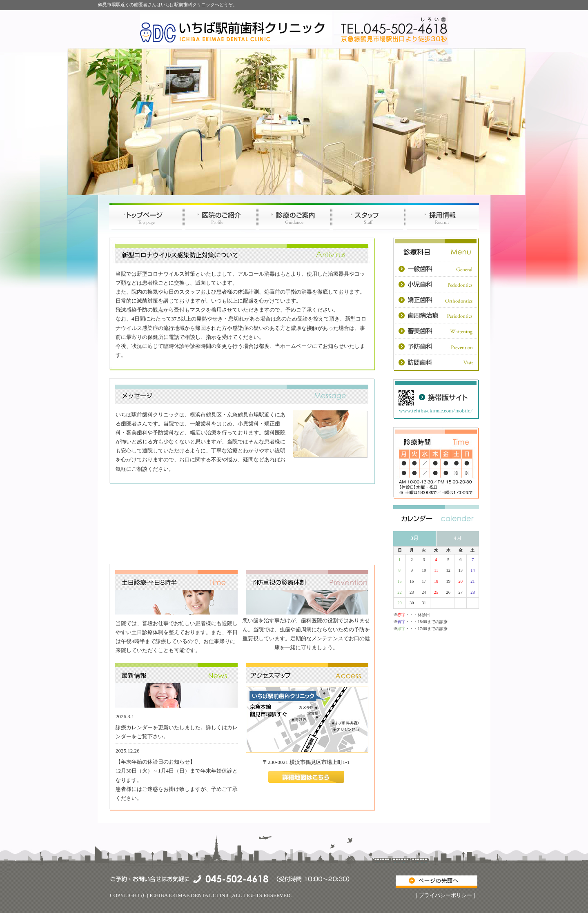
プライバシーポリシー (445, 895)
